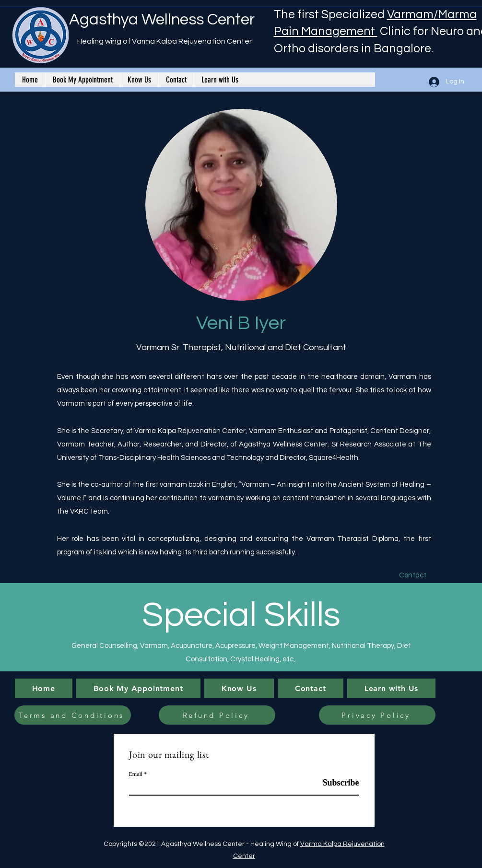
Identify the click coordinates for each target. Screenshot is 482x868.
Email (136, 774)
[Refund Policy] (217, 715)
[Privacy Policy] (377, 715)
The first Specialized (330, 14)
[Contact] (413, 575)
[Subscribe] (335, 783)
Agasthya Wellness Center (162, 20)
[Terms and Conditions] (73, 715)
